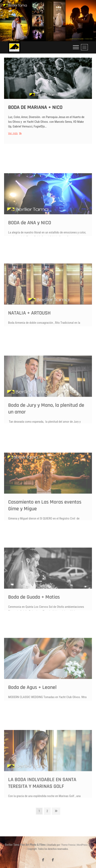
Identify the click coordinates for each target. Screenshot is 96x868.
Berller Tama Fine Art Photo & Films (25, 845)
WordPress (82, 845)
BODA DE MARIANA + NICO (35, 109)
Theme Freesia (68, 845)
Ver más (14, 135)
